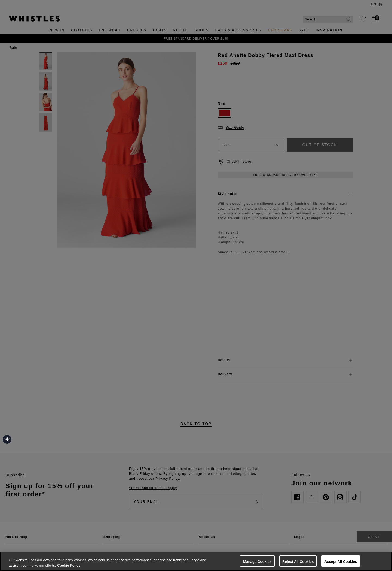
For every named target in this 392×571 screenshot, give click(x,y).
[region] (196, 561)
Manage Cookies (257, 562)
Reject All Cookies (298, 562)
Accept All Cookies (341, 562)
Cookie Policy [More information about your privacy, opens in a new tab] (69, 565)
